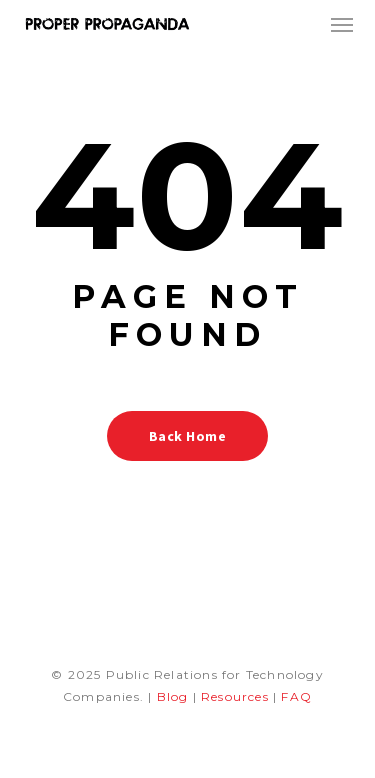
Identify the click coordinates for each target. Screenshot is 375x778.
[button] (342, 24)
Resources (235, 696)
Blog (173, 696)
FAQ (296, 696)
